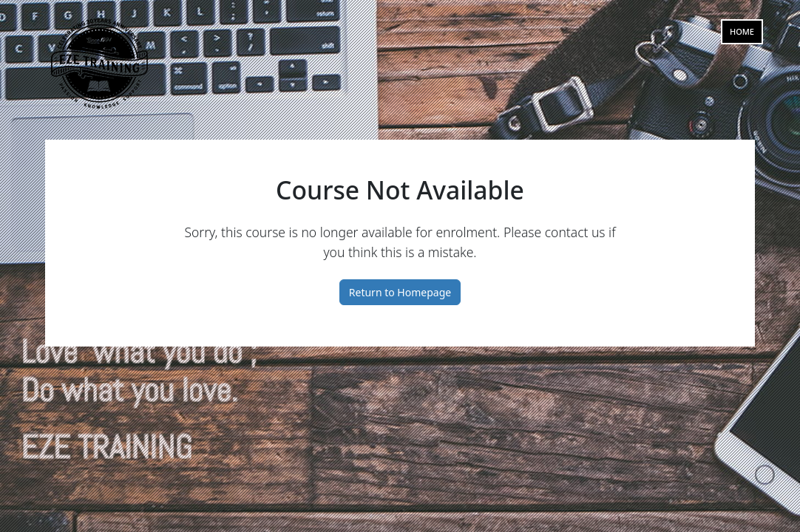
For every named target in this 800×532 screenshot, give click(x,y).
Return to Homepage (400, 292)
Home (742, 31)
